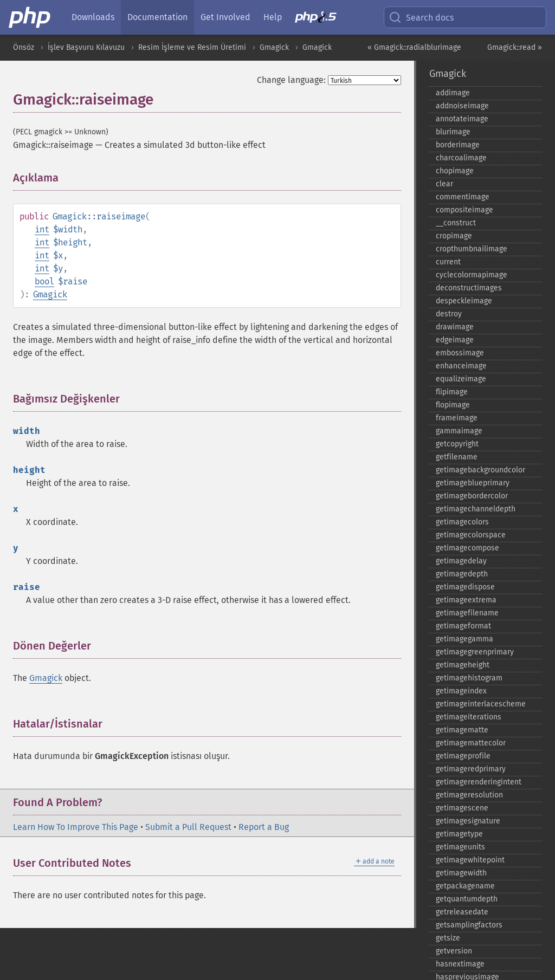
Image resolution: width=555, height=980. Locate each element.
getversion (454, 951)
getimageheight (463, 665)
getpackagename (465, 886)
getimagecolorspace (471, 535)
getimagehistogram (469, 678)
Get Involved (225, 17)
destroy (449, 314)
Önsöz (24, 47)
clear (444, 184)
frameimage (457, 418)
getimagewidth (461, 873)
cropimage (454, 236)
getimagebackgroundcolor (480, 470)
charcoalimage (461, 158)
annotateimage (462, 119)
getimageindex (461, 691)
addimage (453, 93)
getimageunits (460, 847)
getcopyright (457, 444)
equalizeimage (461, 379)
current (448, 262)
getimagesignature (468, 821)
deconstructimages (469, 288)
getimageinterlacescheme (481, 704)
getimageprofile (463, 756)
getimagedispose (465, 587)
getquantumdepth (467, 899)
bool (44, 281)
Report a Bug (264, 827)
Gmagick (274, 47)
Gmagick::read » (515, 47)
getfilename (457, 457)
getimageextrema (466, 600)
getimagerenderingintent (479, 782)
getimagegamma (464, 639)
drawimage (455, 327)
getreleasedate (462, 912)
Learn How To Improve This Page (76, 827)
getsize (448, 938)
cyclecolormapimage (472, 275)
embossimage (460, 353)
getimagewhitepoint (470, 860)
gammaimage (459, 431)
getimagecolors (462, 522)
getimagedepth (462, 574)
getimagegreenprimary (475, 652)
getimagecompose (467, 548)
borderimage (458, 145)
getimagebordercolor (472, 496)
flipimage (452, 392)
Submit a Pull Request (188, 827)
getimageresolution (469, 795)
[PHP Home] (30, 17)
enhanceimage (461, 366)
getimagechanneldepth (476, 509)
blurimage (453, 132)
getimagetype (459, 834)
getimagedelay (461, 561)
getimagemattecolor (471, 743)
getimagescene (462, 808)
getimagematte (462, 730)
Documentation (157, 17)
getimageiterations (469, 717)
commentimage (463, 197)
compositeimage (464, 210)
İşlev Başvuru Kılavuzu (86, 47)
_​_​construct (456, 223)
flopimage (453, 405)
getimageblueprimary (473, 483)
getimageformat (463, 626)
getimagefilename (467, 613)
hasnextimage (460, 964)
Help (273, 17)
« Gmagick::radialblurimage (414, 47)
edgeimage (455, 340)
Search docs (421, 17)
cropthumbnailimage (472, 249)
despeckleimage (464, 301)
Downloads (93, 17)
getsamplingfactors (469, 925)
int (42, 229)
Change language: (291, 80)
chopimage (455, 171)
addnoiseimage (462, 106)
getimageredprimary (471, 769)
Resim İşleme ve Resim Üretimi (192, 47)
